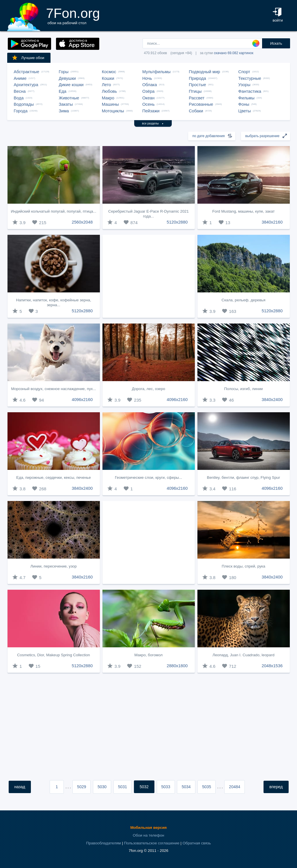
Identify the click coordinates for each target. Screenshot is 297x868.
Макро (108, 98)
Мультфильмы (156, 72)
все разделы (153, 123)
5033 (166, 787)
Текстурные (250, 78)
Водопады (24, 104)
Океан (148, 98)
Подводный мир (204, 72)
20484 (235, 787)
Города (21, 111)
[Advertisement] (149, 276)
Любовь (110, 91)
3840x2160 (272, 222)
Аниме (20, 78)
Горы (64, 72)
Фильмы (246, 98)
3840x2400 (272, 400)
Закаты (66, 104)
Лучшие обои (28, 58)
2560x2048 (82, 222)
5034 (186, 787)
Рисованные (201, 104)
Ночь (147, 78)
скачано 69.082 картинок (234, 53)
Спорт (244, 72)
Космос (109, 72)
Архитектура (26, 85)
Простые (197, 85)
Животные (69, 98)
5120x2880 (177, 222)
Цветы (245, 111)
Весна (20, 91)
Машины (110, 104)
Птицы (195, 91)
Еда (63, 91)
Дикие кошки (71, 85)
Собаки (196, 111)
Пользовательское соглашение (152, 843)
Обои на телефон (148, 835)
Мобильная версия (148, 828)
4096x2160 (82, 400)
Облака (150, 85)
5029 (82, 787)
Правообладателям (103, 843)
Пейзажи (151, 111)
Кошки (108, 78)
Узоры (244, 85)
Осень (148, 104)
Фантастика (250, 91)
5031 (123, 787)
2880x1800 (177, 666)
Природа (197, 78)
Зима (64, 111)
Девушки (67, 78)
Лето (107, 85)
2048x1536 (272, 666)
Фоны (244, 104)
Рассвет (197, 98)
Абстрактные (27, 72)
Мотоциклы (113, 111)
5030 (102, 787)
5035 (207, 787)
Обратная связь (197, 843)
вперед (276, 787)
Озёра (148, 91)
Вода (19, 98)
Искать (276, 43)
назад (20, 787)
